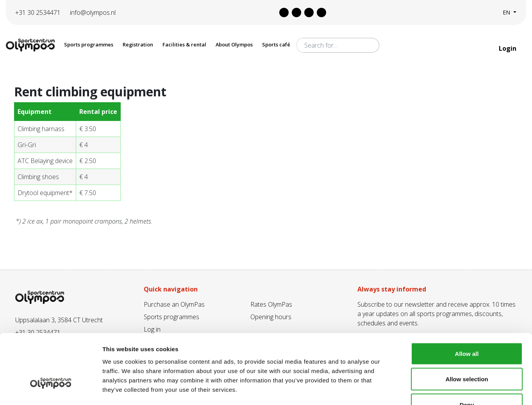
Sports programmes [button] (89, 44)
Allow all (467, 303)
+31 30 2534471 (38, 12)
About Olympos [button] (234, 44)
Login (508, 48)
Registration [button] (138, 44)
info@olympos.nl (93, 12)
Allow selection (467, 328)
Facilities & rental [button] (184, 44)
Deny (467, 354)
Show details (410, 390)
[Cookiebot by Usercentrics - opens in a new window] (51, 390)
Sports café (276, 44)
